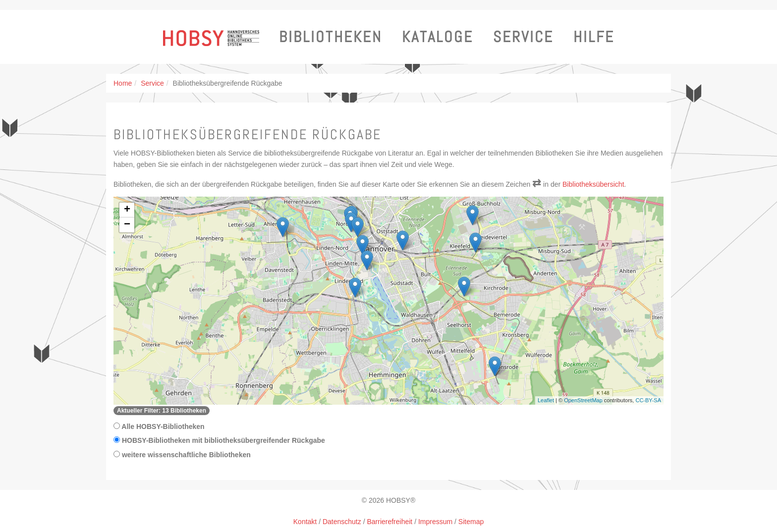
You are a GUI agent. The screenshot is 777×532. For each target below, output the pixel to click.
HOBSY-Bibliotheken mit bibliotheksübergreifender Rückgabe (219, 440)
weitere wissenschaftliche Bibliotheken (182, 455)
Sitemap (471, 522)
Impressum (435, 522)
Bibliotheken (331, 37)
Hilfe (594, 37)
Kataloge (438, 37)
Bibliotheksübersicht (593, 184)
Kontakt (305, 522)
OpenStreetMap (583, 400)
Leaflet (546, 400)
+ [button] (127, 210)
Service (523, 37)
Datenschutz (342, 522)
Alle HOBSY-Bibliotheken (159, 426)
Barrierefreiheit (389, 522)
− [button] (127, 225)
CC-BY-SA (648, 400)
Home (123, 83)
